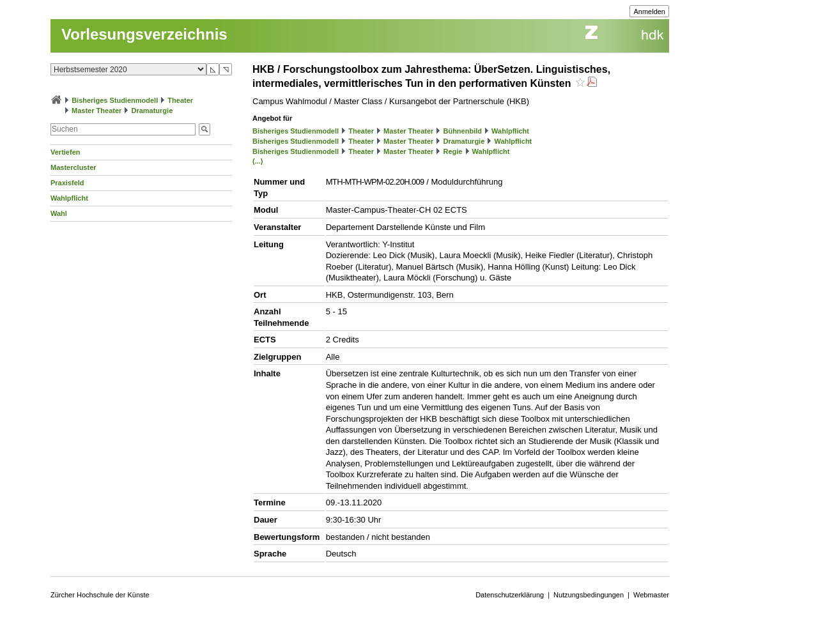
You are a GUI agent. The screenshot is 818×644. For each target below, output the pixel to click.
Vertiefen (65, 152)
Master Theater (96, 111)
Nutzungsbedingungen (589, 595)
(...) (258, 161)
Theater (180, 100)
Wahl (59, 213)
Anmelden (649, 11)
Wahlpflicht (69, 198)
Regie (452, 151)
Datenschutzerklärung (510, 595)
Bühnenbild (462, 131)
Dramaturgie (152, 111)
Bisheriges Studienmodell (115, 100)
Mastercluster (73, 167)
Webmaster (651, 595)
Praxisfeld (67, 183)
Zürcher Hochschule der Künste (100, 595)
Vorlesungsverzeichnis (144, 34)
